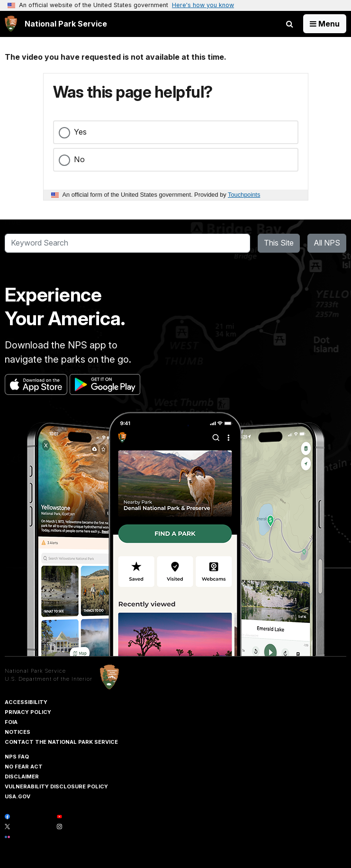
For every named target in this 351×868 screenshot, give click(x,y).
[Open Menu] (325, 24)
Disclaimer (22, 777)
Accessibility (26, 702)
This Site (279, 243)
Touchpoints (244, 195)
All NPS (327, 243)
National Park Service (35, 671)
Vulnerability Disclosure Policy (56, 786)
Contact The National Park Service (61, 742)
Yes (80, 132)
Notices (18, 732)
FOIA (11, 722)
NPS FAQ (17, 757)
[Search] (127, 243)
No (79, 159)
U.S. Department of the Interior (49, 679)
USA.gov (18, 796)
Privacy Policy (28, 712)
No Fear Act (24, 767)
